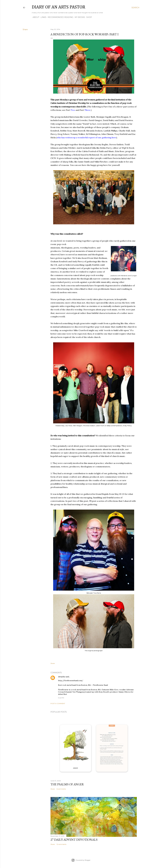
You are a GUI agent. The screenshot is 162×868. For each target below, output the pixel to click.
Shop (88, 17)
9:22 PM (61, 698)
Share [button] (25, 29)
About (35, 17)
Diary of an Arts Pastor (58, 7)
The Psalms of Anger (67, 784)
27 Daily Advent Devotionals (74, 840)
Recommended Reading (60, 17)
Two (73, 110)
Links (43, 17)
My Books (79, 17)
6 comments (61, 789)
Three (87, 110)
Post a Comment (58, 703)
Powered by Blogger (81, 860)
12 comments (61, 844)
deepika (62, 677)
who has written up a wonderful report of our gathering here (87, 137)
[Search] (135, 8)
